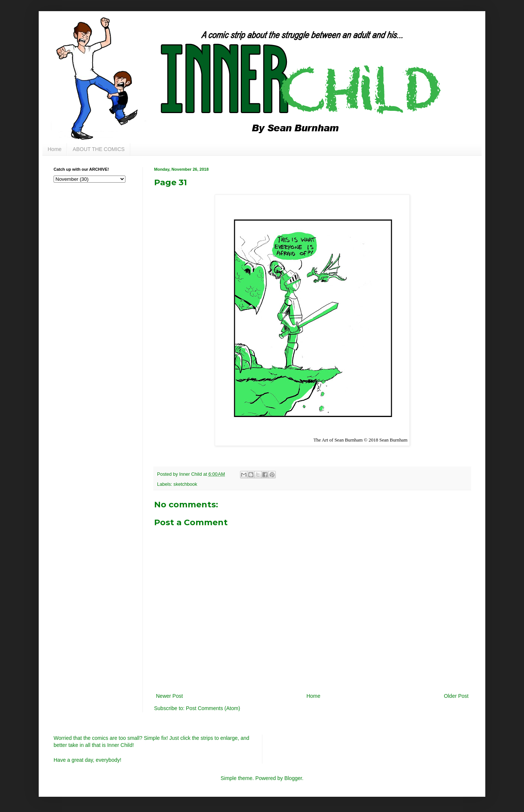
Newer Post (169, 696)
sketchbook (185, 484)
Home (55, 149)
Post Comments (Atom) (213, 708)
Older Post (456, 696)
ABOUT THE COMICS (99, 149)
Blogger (293, 778)
